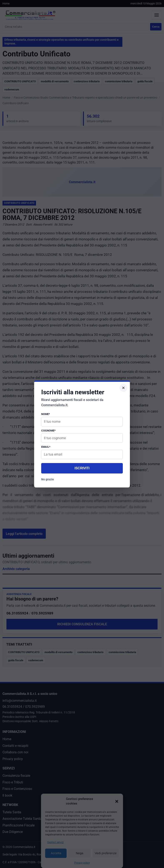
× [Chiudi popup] (123, 388)
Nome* (46, 414)
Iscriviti (82, 468)
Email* (46, 447)
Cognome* (48, 431)
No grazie (48, 479)
